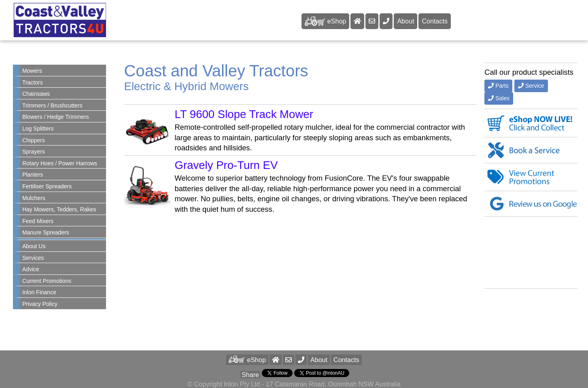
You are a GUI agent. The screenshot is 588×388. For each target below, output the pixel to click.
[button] (301, 360)
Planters (33, 175)
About (405, 21)
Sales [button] (499, 98)
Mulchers (34, 198)
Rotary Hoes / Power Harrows (60, 163)
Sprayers (34, 152)
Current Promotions (47, 281)
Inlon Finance (39, 292)
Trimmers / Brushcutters (52, 105)
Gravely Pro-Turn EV (226, 165)
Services (33, 258)
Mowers (32, 71)
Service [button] (531, 86)
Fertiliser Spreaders (47, 186)
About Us (34, 246)
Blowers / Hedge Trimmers (56, 117)
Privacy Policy (40, 304)
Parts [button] (498, 86)
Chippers (34, 140)
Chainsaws (36, 94)
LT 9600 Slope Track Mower (244, 114)
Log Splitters (38, 129)
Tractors (33, 82)
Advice (31, 269)
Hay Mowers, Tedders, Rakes (59, 209)
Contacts (435, 21)
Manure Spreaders (46, 232)
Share (250, 375)
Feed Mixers (38, 221)
